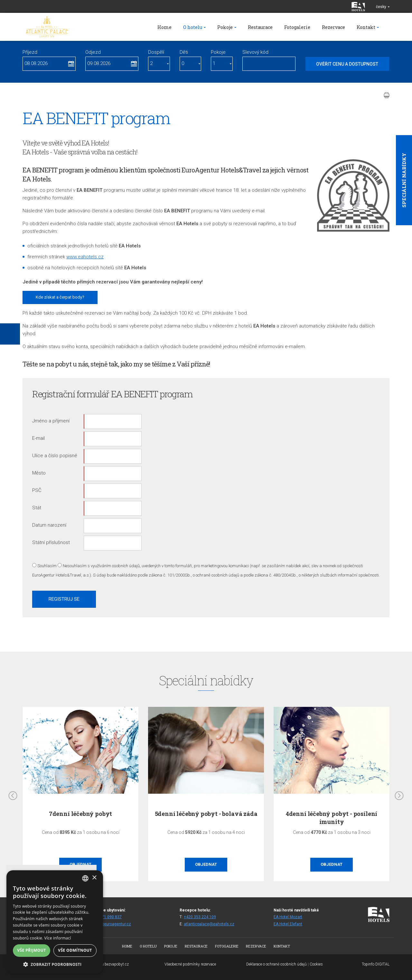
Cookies (316, 964)
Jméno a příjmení (51, 421)
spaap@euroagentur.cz (110, 924)
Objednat (206, 864)
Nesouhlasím (75, 566)
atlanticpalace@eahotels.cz (209, 924)
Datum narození (49, 525)
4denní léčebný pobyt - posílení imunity (332, 818)
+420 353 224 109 (200, 917)
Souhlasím (47, 566)
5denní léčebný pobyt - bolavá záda (206, 814)
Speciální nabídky (404, 180)
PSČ (37, 490)
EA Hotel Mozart (288, 917)
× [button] (94, 878)
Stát (37, 508)
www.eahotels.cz (85, 257)
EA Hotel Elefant (288, 924)
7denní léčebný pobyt (80, 814)
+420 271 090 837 (106, 917)
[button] (55, 964)
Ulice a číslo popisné (55, 456)
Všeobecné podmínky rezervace (190, 964)
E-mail (38, 438)
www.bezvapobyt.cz (112, 964)
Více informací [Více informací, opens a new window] (58, 938)
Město (39, 473)
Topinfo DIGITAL (376, 964)
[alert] (55, 922)
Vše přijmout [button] (31, 950)
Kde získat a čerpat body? (60, 297)
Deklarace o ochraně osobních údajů (276, 964)
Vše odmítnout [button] (75, 950)
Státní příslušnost (51, 542)
